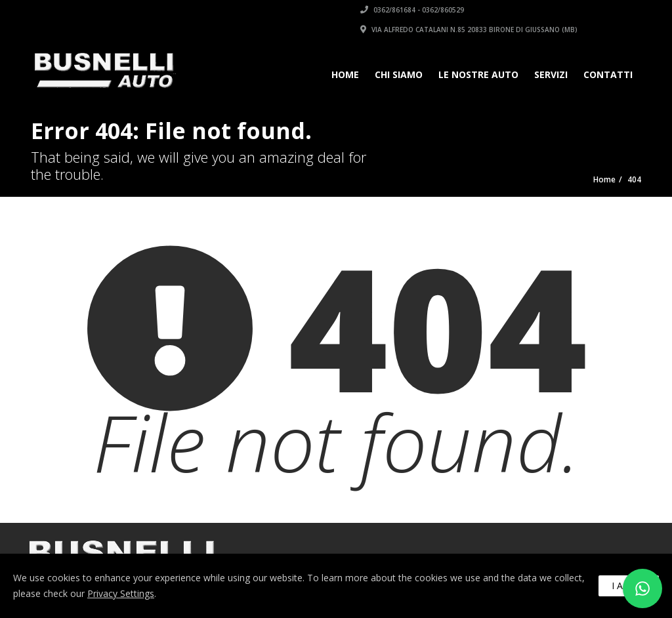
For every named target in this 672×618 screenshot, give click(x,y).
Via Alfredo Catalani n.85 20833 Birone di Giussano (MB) (469, 30)
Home (345, 74)
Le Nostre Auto (478, 74)
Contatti (608, 74)
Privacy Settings (121, 593)
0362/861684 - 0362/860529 (412, 10)
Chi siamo (399, 74)
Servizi (551, 74)
